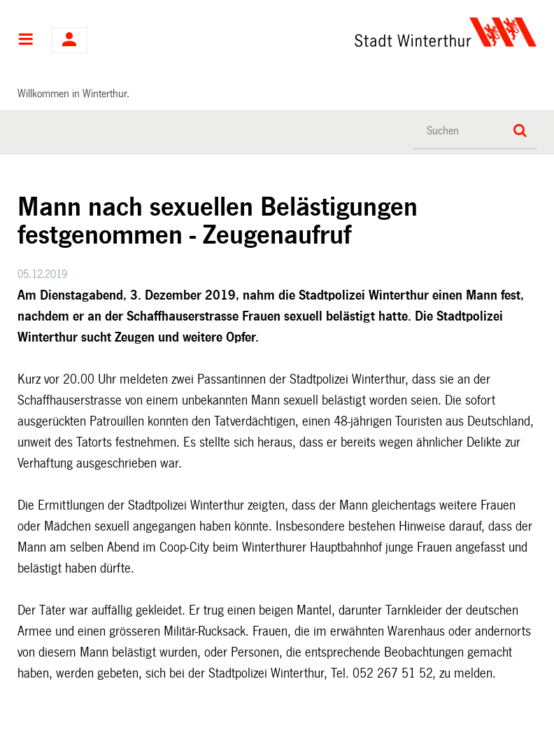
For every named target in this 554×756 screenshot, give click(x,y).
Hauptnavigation (26, 41)
